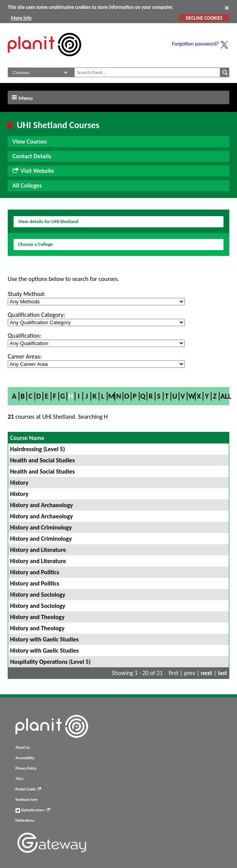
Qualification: (25, 336)
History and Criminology (41, 527)
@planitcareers (33, 810)
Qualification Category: (36, 315)
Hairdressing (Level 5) (38, 449)
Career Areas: (25, 356)
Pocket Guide (28, 789)
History (19, 483)
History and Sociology (38, 595)
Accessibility (25, 758)
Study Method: (26, 294)
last (222, 673)
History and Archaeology (42, 505)
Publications (25, 821)
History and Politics (35, 572)
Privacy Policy (26, 768)
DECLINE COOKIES (204, 18)
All (226, 396)
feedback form (27, 800)
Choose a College (36, 244)
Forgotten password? (196, 44)
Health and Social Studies (42, 460)
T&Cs (19, 779)
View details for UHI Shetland (48, 221)
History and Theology (37, 617)
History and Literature (38, 550)
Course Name (27, 438)
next (207, 673)
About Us (23, 748)
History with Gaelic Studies (44, 639)
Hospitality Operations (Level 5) (50, 662)
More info (21, 18)
